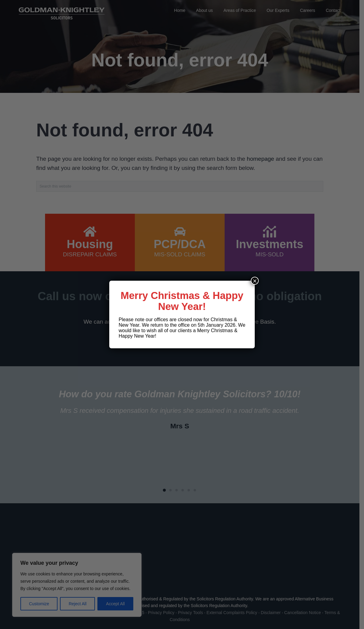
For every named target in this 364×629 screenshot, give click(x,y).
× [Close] (255, 281)
